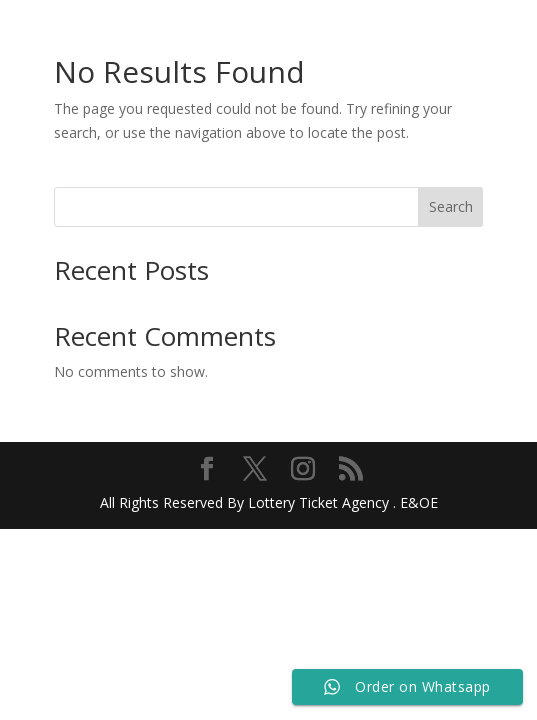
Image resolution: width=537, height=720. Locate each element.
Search (451, 206)
